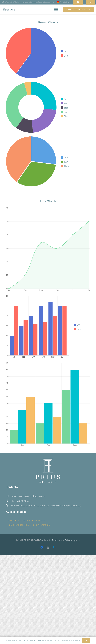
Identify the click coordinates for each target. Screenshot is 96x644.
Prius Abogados (73, 540)
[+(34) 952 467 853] (8, 501)
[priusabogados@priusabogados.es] (8, 496)
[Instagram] (48, 547)
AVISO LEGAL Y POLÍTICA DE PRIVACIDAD (26, 521)
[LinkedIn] (54, 547)
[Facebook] (42, 547)
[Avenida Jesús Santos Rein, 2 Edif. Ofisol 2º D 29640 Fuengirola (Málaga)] (8, 506)
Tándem (56, 540)
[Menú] (56, 10)
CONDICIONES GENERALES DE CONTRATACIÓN (29, 525)
